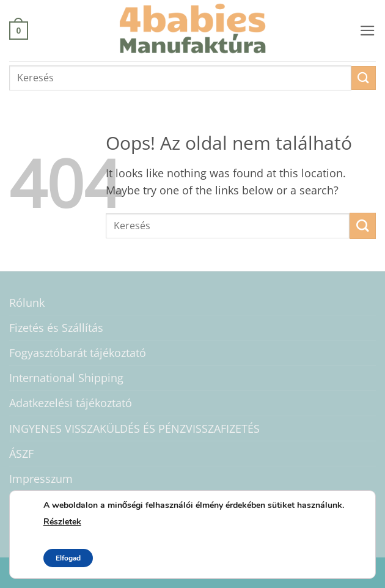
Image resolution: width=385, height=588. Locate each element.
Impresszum (41, 479)
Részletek (62, 522)
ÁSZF (21, 454)
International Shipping (66, 378)
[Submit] (364, 78)
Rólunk (27, 303)
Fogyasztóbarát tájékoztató (78, 353)
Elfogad (68, 558)
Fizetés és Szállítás (56, 328)
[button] (19, 30)
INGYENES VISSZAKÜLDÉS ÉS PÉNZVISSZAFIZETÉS (134, 428)
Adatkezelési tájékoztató (71, 403)
